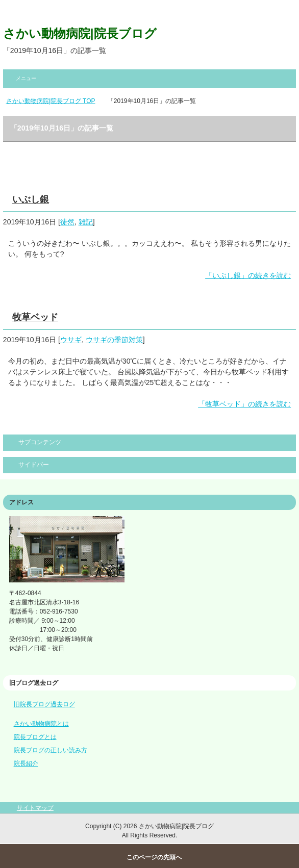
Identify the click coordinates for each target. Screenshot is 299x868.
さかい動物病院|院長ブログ (80, 33)
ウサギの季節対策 (114, 340)
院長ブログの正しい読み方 (51, 750)
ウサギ (71, 340)
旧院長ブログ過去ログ (44, 704)
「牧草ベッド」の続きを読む (244, 404)
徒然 (67, 222)
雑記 (86, 222)
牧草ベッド (35, 317)
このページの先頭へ (154, 857)
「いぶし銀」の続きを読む (248, 275)
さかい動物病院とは (41, 724)
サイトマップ (35, 808)
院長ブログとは (35, 737)
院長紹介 (26, 763)
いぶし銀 (31, 199)
